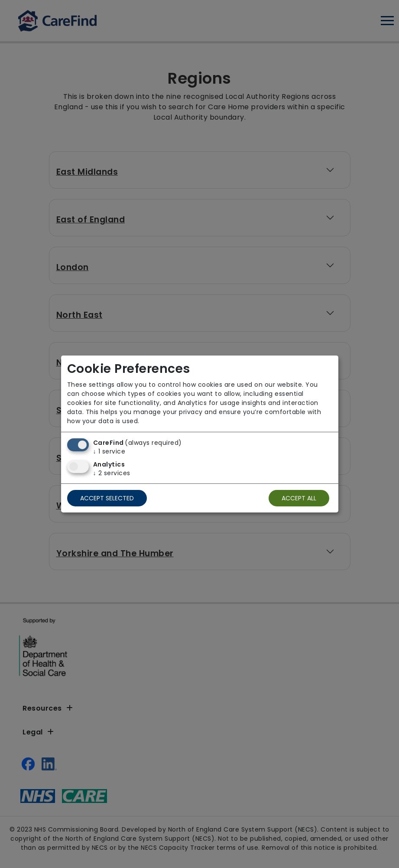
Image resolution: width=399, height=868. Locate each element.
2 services (112, 473)
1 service (109, 451)
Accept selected (107, 498)
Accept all (299, 498)
